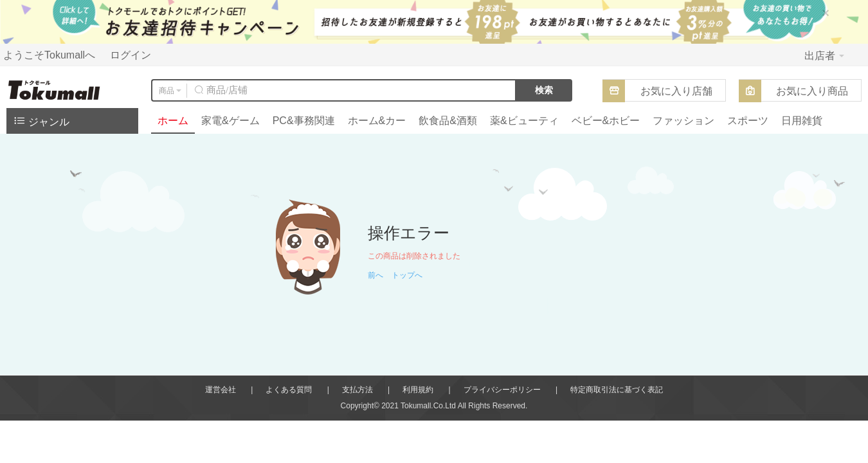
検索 (544, 90)
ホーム (173, 121)
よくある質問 (289, 390)
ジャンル (41, 121)
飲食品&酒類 (448, 121)
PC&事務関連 (304, 121)
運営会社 (221, 390)
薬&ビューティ (524, 121)
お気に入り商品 (812, 91)
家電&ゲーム (231, 121)
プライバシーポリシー (502, 390)
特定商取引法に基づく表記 (617, 390)
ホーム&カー (377, 121)
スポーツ (748, 121)
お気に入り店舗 (676, 91)
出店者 (824, 56)
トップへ (407, 275)
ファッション (683, 121)
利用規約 (418, 390)
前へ (375, 275)
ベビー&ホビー (606, 121)
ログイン (131, 55)
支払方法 (357, 390)
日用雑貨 (802, 121)
